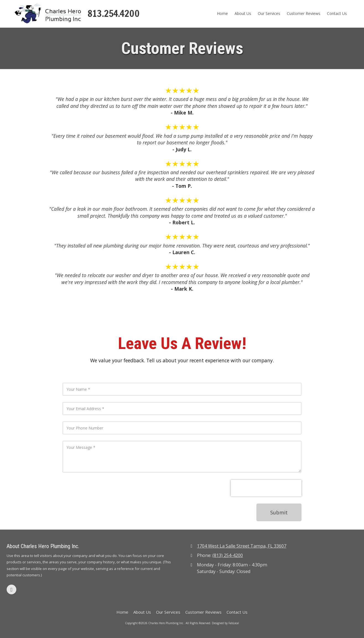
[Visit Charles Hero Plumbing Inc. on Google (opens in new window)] (11, 589)
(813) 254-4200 (228, 555)
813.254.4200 (114, 13)
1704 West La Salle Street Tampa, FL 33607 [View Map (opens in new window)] (242, 546)
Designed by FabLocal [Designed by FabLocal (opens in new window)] (225, 623)
